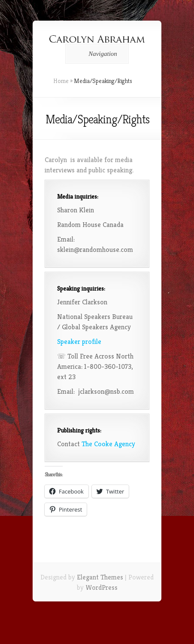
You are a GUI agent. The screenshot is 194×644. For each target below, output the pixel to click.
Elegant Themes (100, 577)
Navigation (95, 54)
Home (61, 81)
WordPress (102, 587)
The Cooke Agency (108, 444)
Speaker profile (79, 342)
